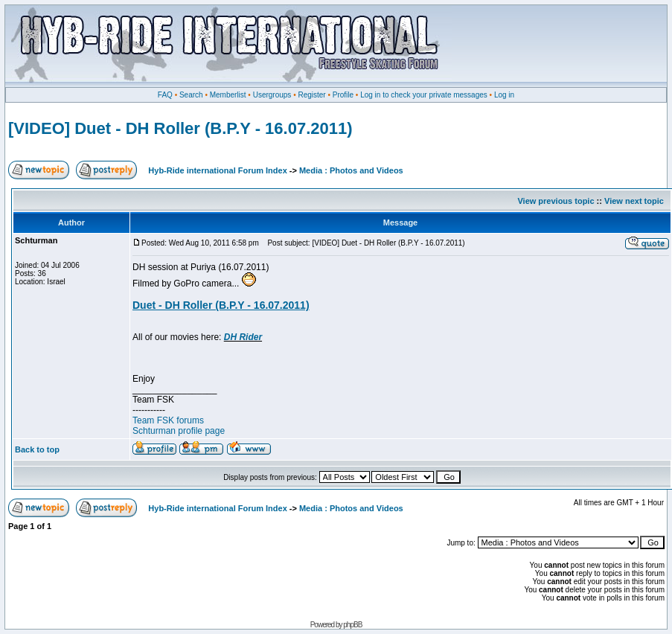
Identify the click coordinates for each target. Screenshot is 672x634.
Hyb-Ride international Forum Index (217, 170)
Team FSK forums (168, 420)
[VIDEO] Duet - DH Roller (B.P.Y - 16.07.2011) (180, 128)
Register (311, 95)
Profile (343, 95)
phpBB (352, 625)
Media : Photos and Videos (351, 170)
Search (191, 95)
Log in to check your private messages (424, 95)
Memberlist (228, 95)
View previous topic (556, 201)
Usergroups (272, 95)
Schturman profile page (179, 431)
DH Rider (243, 337)
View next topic (634, 201)
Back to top (37, 449)
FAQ (165, 95)
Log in (504, 95)
